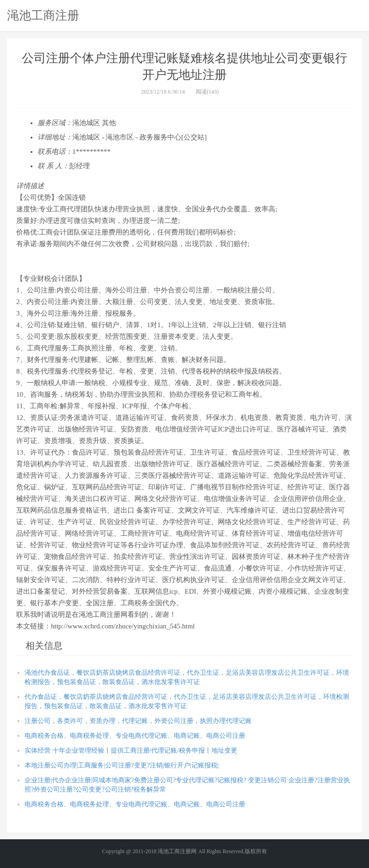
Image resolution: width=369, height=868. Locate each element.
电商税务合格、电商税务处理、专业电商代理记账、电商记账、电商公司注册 (135, 736)
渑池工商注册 (43, 15)
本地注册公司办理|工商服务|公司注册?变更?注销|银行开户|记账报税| (121, 765)
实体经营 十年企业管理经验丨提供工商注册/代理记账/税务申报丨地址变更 (131, 751)
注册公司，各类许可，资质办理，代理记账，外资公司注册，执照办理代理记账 (138, 721)
